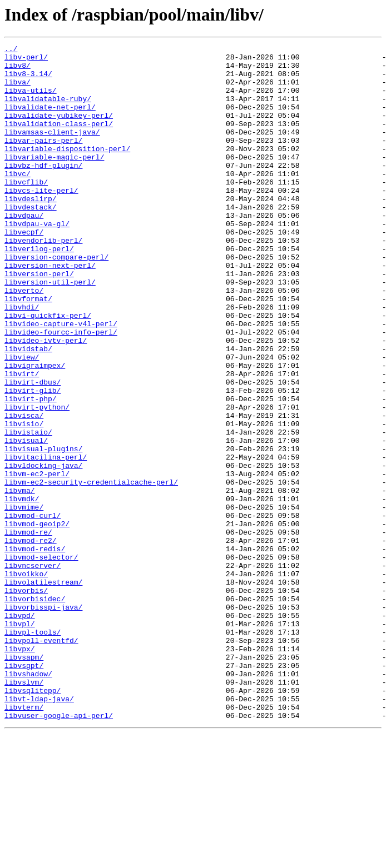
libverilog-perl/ (39, 290)
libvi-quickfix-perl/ (48, 370)
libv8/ (18, 70)
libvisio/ (24, 500)
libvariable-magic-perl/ (54, 180)
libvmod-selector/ (41, 660)
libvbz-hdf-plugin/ (43, 190)
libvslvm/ (24, 810)
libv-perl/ (26, 60)
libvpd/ (20, 730)
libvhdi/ (22, 360)
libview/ (22, 420)
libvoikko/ (26, 680)
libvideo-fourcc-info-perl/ (61, 390)
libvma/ (20, 580)
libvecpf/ (24, 270)
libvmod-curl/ (33, 610)
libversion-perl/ (39, 320)
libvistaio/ (28, 510)
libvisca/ (24, 490)
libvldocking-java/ (43, 550)
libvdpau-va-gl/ (37, 260)
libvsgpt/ (24, 790)
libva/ (18, 90)
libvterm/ (24, 840)
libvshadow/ (28, 800)
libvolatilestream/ (43, 690)
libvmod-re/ (28, 630)
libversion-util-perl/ (50, 330)
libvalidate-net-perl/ (50, 120)
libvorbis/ (26, 700)
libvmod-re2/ (31, 640)
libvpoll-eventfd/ (41, 760)
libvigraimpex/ (35, 430)
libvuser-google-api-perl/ (59, 850)
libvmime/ (24, 600)
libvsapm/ (24, 780)
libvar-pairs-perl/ (43, 160)
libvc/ (18, 200)
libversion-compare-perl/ (56, 300)
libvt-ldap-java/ (39, 830)
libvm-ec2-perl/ (37, 560)
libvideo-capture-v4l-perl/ (61, 380)
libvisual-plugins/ (43, 530)
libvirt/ (22, 440)
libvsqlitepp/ (33, 820)
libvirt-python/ (37, 480)
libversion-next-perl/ (50, 310)
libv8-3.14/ (28, 80)
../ (11, 50)
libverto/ (24, 340)
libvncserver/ (33, 670)
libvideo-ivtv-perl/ (46, 400)
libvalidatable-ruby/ (48, 110)
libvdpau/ (24, 250)
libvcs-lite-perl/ (41, 220)
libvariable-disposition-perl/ (67, 170)
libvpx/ (20, 770)
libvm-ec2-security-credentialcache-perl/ (91, 570)
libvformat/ (28, 350)
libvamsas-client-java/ (52, 150)
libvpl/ (20, 740)
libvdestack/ (31, 240)
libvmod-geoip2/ (37, 620)
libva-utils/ (31, 100)
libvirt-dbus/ (33, 450)
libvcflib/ (26, 210)
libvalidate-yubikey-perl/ (59, 130)
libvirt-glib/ (33, 460)
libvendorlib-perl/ (43, 280)
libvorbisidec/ (35, 710)
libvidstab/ (28, 410)
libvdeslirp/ (31, 230)
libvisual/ (26, 520)
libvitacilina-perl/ (46, 540)
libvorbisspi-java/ (43, 720)
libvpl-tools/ (33, 750)
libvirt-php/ (31, 470)
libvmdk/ (22, 590)
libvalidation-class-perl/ (59, 140)
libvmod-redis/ (35, 650)
